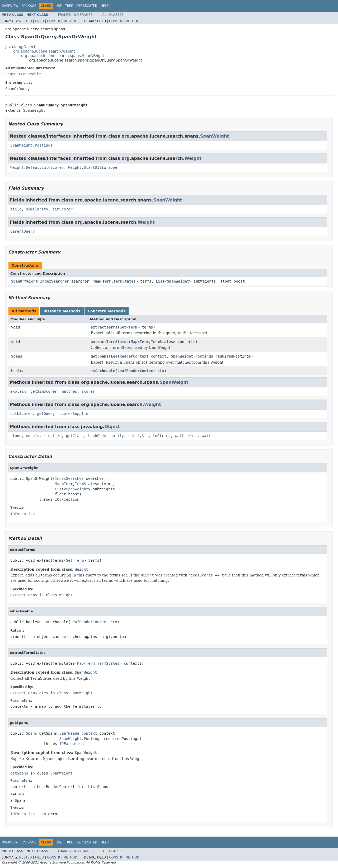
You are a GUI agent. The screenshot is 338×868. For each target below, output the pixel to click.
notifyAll (138, 436)
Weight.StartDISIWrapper (94, 167)
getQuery (46, 414)
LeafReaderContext (130, 356)
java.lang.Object (20, 47)
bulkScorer (21, 414)
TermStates (125, 281)
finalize (52, 436)
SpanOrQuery (18, 89)
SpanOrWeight (24, 281)
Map (97, 281)
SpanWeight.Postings (31, 145)
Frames (65, 15)
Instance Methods (62, 311)
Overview (10, 6)
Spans (17, 356)
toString (162, 436)
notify (117, 436)
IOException (67, 499)
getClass (75, 436)
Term (107, 281)
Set (123, 327)
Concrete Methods (107, 311)
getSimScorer (44, 391)
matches (69, 391)
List (160, 281)
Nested (25, 21)
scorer (88, 391)
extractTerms (104, 327)
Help (105, 6)
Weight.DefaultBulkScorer (37, 167)
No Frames (83, 15)
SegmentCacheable (23, 74)
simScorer (63, 209)
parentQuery (23, 231)
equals (33, 436)
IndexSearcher (55, 281)
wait (180, 436)
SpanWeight (34, 110)
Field (39, 21)
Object (112, 427)
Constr (54, 21)
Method (70, 21)
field (16, 209)
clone (16, 436)
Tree (69, 6)
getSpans (100, 356)
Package (29, 6)
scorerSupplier (75, 414)
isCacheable (103, 371)
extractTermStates (110, 342)
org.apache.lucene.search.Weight (44, 51)
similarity (37, 209)
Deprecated (87, 6)
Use (59, 6)
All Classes (113, 15)
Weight (193, 158)
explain (18, 391)
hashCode (97, 436)
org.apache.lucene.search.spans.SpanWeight (63, 56)
